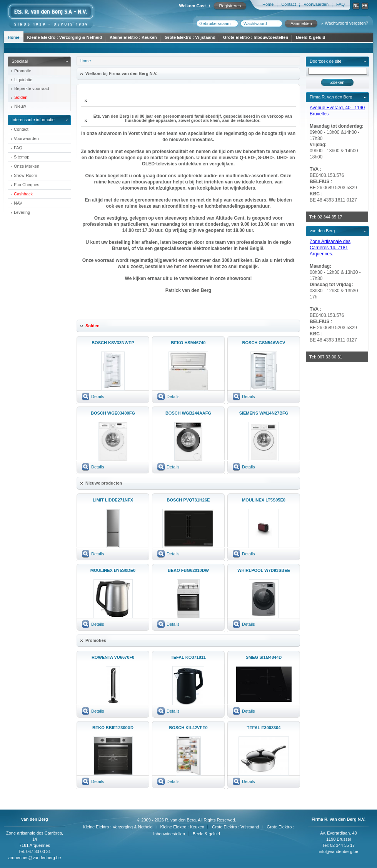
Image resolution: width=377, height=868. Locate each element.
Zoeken (338, 82)
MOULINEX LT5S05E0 (264, 500)
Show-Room (26, 175)
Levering (22, 212)
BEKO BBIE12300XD (113, 728)
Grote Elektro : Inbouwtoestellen (256, 37)
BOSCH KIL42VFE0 (188, 728)
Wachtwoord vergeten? (346, 23)
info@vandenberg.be (339, 851)
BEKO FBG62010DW (188, 570)
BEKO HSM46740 (188, 343)
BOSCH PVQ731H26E (188, 500)
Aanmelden (301, 23)
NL (356, 6)
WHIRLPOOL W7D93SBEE (264, 570)
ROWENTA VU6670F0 (113, 657)
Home (268, 4)
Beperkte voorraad (32, 88)
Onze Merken (27, 166)
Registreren (230, 6)
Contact (289, 4)
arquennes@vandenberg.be (35, 858)
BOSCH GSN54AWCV (264, 343)
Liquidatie (23, 80)
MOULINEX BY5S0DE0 (113, 570)
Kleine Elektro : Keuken (133, 37)
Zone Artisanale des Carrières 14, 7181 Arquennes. (330, 248)
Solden (21, 97)
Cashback (23, 194)
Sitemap (22, 157)
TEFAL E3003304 (264, 728)
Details (98, 397)
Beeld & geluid (310, 37)
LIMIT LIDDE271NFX (113, 500)
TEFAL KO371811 (188, 657)
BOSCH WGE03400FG (113, 413)
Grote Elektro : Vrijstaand (190, 37)
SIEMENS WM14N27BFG (264, 413)
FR (365, 6)
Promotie (23, 71)
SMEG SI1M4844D (264, 657)
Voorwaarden (316, 4)
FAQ (340, 4)
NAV (18, 203)
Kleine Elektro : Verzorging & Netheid (65, 37)
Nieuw (20, 106)
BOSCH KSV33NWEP (113, 343)
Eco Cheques (27, 185)
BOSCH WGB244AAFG (188, 413)
